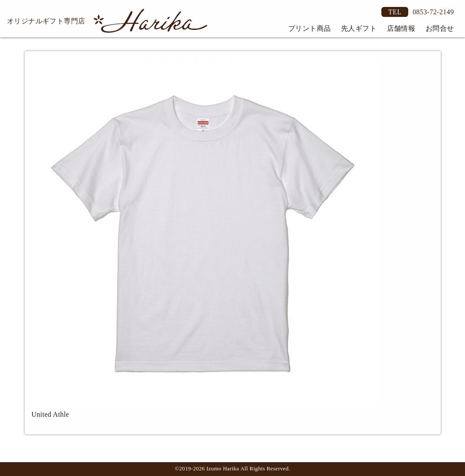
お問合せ (440, 28)
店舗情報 (401, 28)
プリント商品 (309, 28)
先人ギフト (359, 28)
